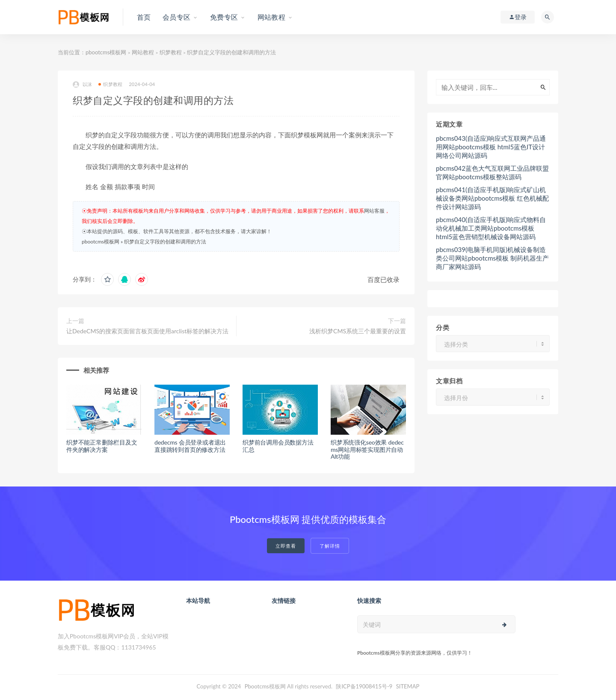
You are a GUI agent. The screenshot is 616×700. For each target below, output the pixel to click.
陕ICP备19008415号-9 (364, 686)
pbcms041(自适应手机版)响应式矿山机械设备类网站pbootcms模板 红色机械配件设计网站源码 (492, 198)
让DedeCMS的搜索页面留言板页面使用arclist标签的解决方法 (147, 331)
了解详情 (330, 546)
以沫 (82, 85)
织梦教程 (171, 52)
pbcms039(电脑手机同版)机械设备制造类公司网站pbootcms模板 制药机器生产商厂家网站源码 (492, 258)
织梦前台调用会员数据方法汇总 (278, 446)
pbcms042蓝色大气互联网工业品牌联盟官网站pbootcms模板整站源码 (492, 172)
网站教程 (143, 52)
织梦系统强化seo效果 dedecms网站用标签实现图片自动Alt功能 (367, 449)
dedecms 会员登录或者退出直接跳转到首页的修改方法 (190, 446)
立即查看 (286, 546)
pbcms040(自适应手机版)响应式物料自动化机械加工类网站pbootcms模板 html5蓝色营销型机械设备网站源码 (491, 228)
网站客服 (374, 211)
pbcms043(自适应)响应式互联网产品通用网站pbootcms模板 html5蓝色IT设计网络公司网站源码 (491, 147)
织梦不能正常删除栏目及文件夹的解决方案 (102, 446)
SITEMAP (408, 686)
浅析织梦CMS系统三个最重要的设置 (358, 331)
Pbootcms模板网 (265, 686)
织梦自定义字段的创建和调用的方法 (165, 242)
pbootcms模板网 (106, 52)
